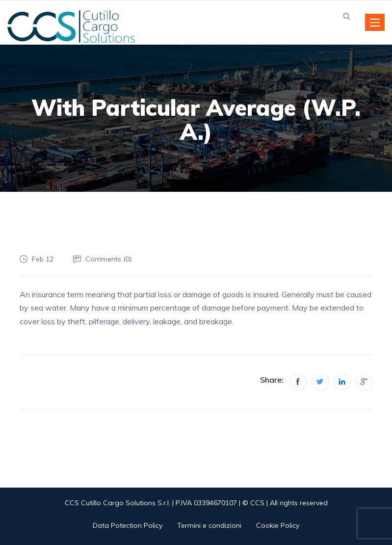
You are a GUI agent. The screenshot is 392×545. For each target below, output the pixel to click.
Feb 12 (43, 259)
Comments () (108, 259)
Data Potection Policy (128, 525)
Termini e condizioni (209, 525)
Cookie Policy (278, 525)
